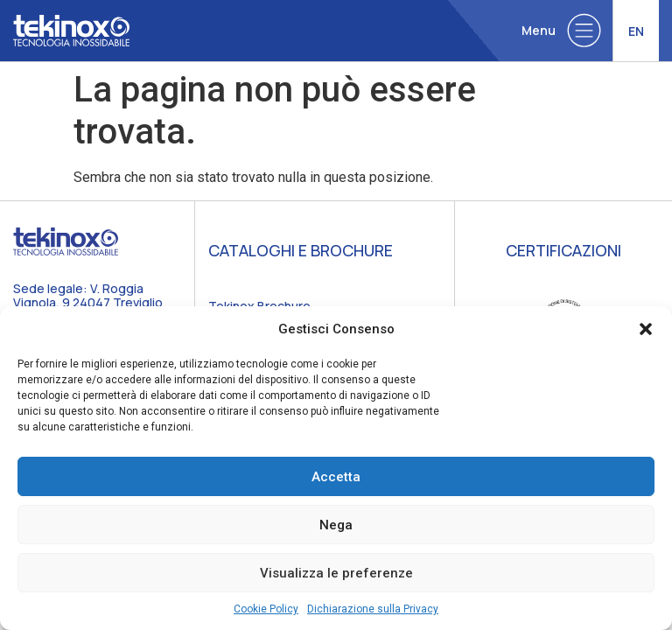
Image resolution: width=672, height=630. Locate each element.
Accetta (336, 477)
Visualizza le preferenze (336, 573)
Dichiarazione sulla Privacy (373, 609)
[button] (646, 329)
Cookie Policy (266, 609)
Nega (336, 525)
